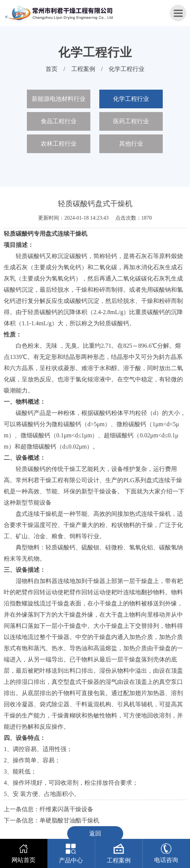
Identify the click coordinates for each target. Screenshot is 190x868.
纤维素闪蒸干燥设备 (66, 809)
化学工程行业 (127, 69)
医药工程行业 (131, 121)
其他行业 (131, 144)
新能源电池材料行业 (59, 99)
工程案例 (83, 69)
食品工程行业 (59, 121)
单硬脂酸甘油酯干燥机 (69, 820)
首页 (52, 69)
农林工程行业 (59, 144)
